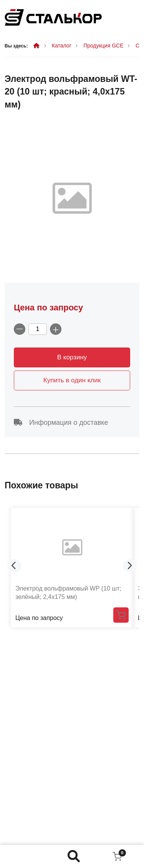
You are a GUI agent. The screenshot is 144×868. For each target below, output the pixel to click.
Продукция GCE (103, 46)
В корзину (72, 357)
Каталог (62, 46)
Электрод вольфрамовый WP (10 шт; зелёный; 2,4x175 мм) (68, 593)
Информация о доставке (61, 423)
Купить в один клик (72, 380)
